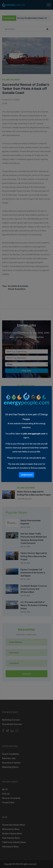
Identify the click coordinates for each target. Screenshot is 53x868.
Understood (27, 475)
